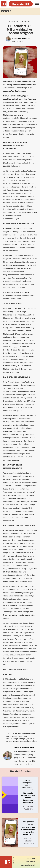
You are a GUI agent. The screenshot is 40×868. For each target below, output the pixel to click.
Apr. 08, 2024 (29, 809)
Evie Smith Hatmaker (21, 39)
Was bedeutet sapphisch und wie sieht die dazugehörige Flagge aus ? (28, 798)
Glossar (28, 780)
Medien (28, 785)
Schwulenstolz (28, 788)
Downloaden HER (21, 4)
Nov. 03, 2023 (29, 843)
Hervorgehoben (14, 21)
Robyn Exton (28, 807)
